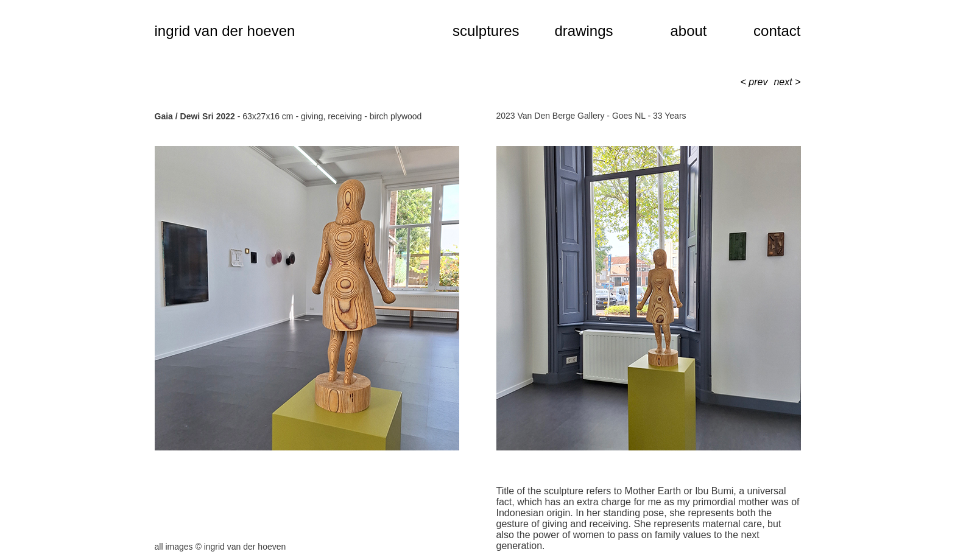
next (784, 82)
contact (777, 31)
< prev (754, 82)
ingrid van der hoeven (225, 31)
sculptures (486, 31)
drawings (583, 31)
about (688, 31)
